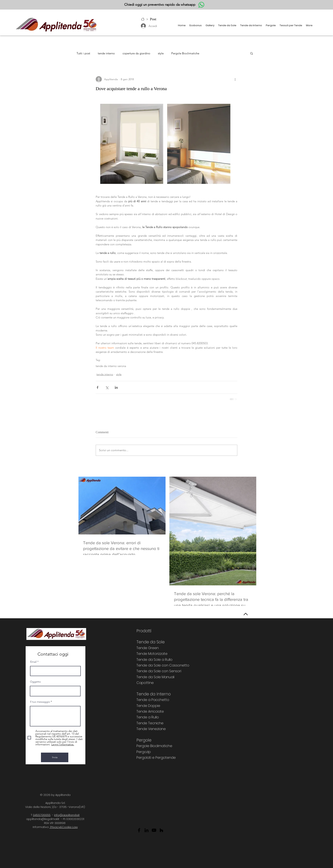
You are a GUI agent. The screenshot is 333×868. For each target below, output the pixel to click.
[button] (210, 25)
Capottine (145, 683)
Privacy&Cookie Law (64, 827)
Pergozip (144, 752)
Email (33, 662)
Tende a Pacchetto (153, 700)
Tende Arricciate (150, 711)
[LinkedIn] (147, 830)
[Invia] (55, 757)
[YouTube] (154, 830)
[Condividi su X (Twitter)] (107, 387)
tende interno (106, 53)
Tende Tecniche (150, 723)
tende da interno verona (111, 366)
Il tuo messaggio (40, 702)
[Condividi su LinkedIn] (116, 387)
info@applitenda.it (67, 815)
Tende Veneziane (151, 729)
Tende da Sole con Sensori (159, 671)
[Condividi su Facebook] (98, 387)
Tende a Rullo (148, 717)
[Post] (153, 19)
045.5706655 (42, 815)
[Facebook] (139, 830)
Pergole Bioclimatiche (185, 53)
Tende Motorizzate (152, 654)
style (161, 53)
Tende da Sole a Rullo (154, 660)
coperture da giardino (136, 53)
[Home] (143, 19)
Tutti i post (83, 53)
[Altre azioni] (235, 79)
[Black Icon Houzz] (161, 830)
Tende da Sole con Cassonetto (163, 665)
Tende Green (148, 648)
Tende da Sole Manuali (155, 677)
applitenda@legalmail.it (43, 819)
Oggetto (35, 682)
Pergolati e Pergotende (156, 757)
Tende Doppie (148, 706)
